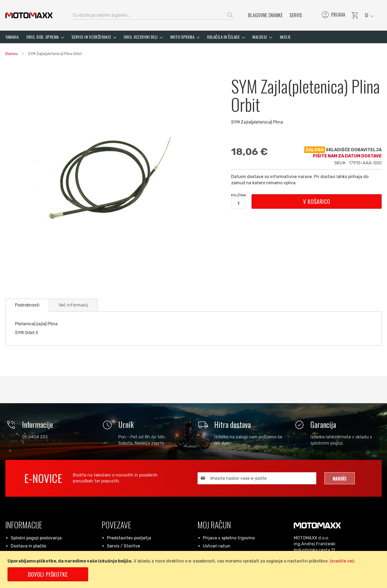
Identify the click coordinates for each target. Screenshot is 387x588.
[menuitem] (12, 37)
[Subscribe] (340, 478)
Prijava (333, 15)
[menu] (193, 37)
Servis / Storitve (123, 546)
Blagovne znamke (265, 15)
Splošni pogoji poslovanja (36, 538)
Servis (296, 15)
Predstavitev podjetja (129, 538)
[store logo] (29, 15)
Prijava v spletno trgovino (229, 538)
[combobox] (152, 15)
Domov (12, 54)
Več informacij (73, 305)
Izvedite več (342, 561)
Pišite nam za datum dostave (347, 156)
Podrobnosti (27, 305)
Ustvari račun (217, 546)
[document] (194, 569)
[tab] (27, 305)
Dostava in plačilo (28, 546)
